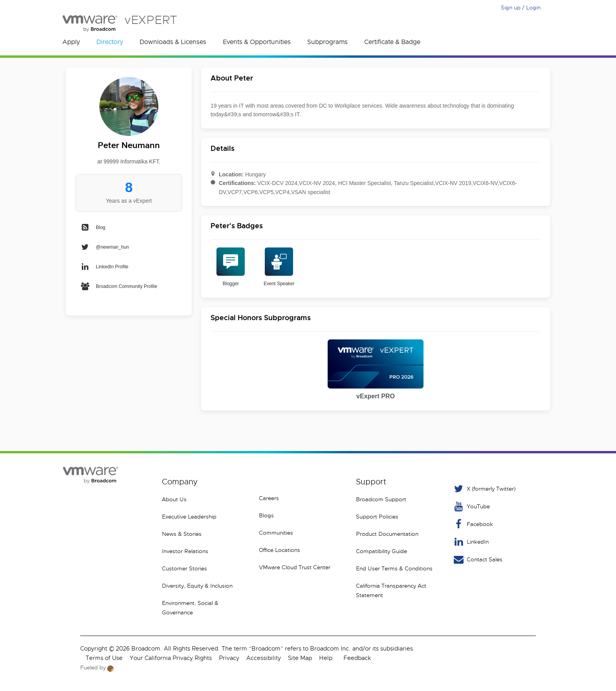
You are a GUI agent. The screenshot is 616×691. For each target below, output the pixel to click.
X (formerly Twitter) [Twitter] (484, 489)
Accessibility (264, 658)
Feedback (357, 658)
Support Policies (377, 517)
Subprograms (327, 42)
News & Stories (182, 534)
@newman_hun (104, 247)
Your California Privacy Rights (171, 658)
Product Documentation (387, 534)
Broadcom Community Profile (119, 286)
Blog (93, 227)
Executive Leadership (189, 517)
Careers (269, 498)
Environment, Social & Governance (190, 608)
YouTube (471, 507)
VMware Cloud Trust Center (295, 567)
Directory (110, 42)
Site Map (300, 658)
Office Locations (280, 550)
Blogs (266, 515)
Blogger (231, 267)
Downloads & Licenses (173, 42)
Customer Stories (184, 568)
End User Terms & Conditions (394, 568)
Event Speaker (279, 267)
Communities (276, 533)
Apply (71, 42)
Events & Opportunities (257, 42)
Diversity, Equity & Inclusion (197, 586)
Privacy (229, 658)
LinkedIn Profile (104, 267)
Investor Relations (185, 551)
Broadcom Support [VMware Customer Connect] (381, 499)
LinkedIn (471, 542)
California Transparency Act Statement (391, 590)
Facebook (473, 524)
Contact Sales (478, 560)
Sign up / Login (521, 7)
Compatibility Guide (381, 551)
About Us (174, 499)
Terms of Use (104, 658)
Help (326, 658)
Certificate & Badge (392, 42)
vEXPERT (120, 23)
